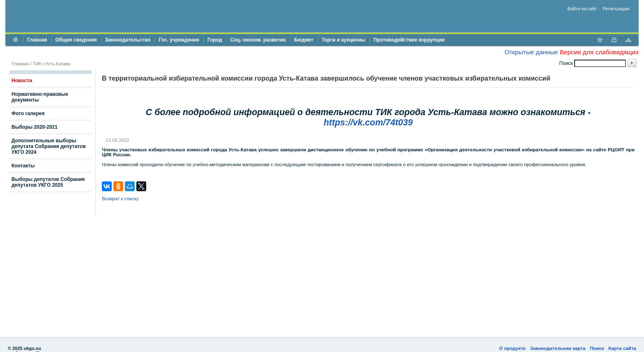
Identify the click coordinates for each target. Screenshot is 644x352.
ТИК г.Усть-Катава (52, 64)
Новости (22, 81)
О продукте (512, 348)
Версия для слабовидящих (599, 52)
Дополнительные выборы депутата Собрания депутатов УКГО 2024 (49, 146)
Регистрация (616, 9)
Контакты (23, 166)
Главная (37, 40)
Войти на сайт (582, 9)
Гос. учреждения (179, 40)
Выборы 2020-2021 (34, 127)
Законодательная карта (558, 348)
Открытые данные (531, 52)
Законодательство (128, 40)
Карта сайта (622, 348)
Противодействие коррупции (409, 40)
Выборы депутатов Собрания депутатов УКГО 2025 (48, 182)
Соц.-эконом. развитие (258, 40)
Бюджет (304, 40)
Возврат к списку (120, 199)
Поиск (597, 348)
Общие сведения (76, 40)
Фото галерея (28, 113)
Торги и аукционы (344, 40)
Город (215, 40)
